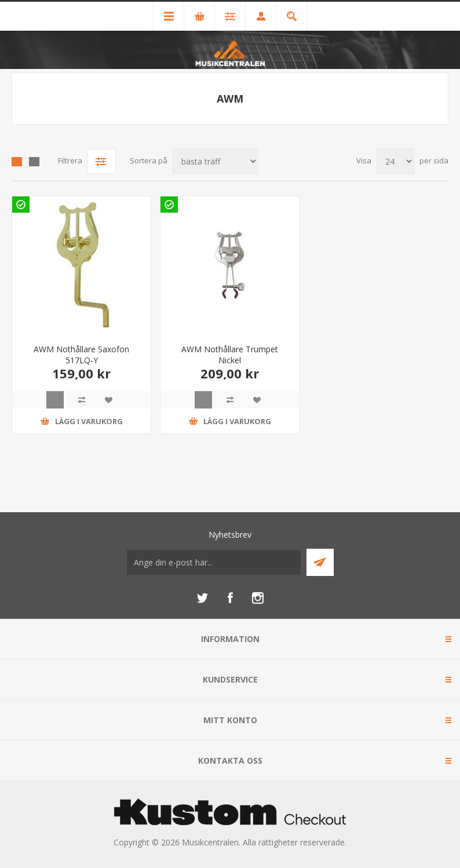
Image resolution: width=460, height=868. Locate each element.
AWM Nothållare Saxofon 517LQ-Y (81, 355)
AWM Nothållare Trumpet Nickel (230, 355)
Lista (34, 162)
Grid (17, 162)
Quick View (55, 400)
